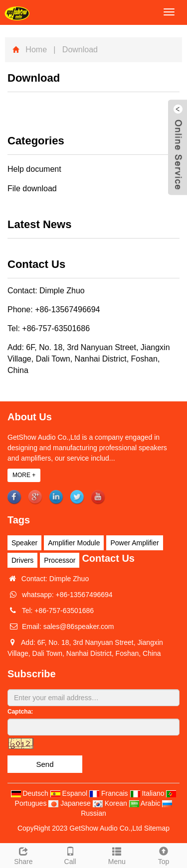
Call (70, 855)
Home (36, 50)
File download (32, 188)
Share (23, 855)
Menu (117, 855)
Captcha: (20, 712)
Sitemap (157, 828)
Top (164, 855)
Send (45, 764)
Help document (34, 169)
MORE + (24, 475)
